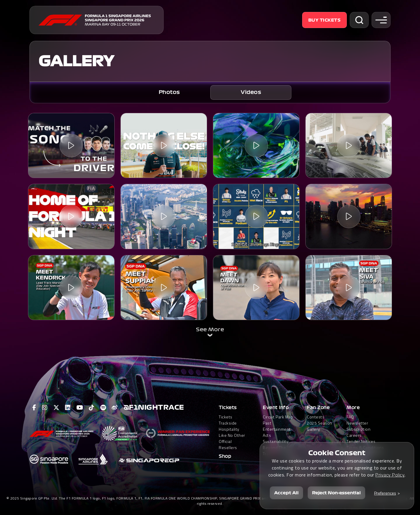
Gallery (314, 429)
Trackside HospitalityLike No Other (232, 429)
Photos (169, 92)
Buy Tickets (325, 20)
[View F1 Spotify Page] (103, 408)
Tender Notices (361, 441)
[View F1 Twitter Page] (56, 408)
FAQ (350, 417)
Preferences (385, 493)
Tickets (228, 408)
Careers (354, 435)
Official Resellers (228, 444)
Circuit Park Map (278, 417)
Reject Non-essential (336, 493)
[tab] (169, 92)
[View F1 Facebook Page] (34, 408)
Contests (316, 417)
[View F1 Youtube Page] (80, 408)
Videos (251, 92)
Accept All (286, 493)
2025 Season (320, 423)
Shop (225, 456)
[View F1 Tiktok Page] (92, 408)
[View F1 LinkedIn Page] (68, 408)
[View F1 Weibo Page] (115, 408)
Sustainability (276, 441)
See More (210, 330)
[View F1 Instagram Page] (45, 408)
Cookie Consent (337, 453)
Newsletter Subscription (358, 426)
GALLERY (76, 61)
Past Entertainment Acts (277, 429)
